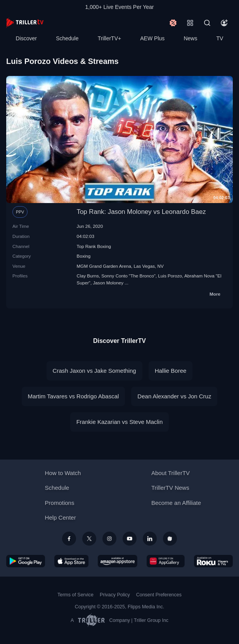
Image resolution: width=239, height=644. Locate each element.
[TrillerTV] (25, 23)
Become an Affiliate (176, 503)
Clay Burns (88, 276)
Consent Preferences (159, 595)
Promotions (60, 503)
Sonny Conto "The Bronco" (128, 276)
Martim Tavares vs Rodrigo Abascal (74, 396)
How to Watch (63, 473)
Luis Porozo (170, 276)
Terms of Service (75, 595)
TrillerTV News (170, 488)
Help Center (61, 517)
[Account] (224, 23)
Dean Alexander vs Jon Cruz (174, 396)
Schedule (67, 38)
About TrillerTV (171, 473)
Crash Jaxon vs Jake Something (94, 371)
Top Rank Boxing (94, 246)
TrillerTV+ (110, 38)
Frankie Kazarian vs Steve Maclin (120, 422)
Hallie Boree (171, 371)
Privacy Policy (115, 595)
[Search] (207, 23)
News (190, 38)
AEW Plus (152, 38)
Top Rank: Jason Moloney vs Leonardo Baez (141, 212)
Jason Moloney (108, 283)
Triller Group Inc (151, 620)
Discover (26, 38)
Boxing (84, 256)
